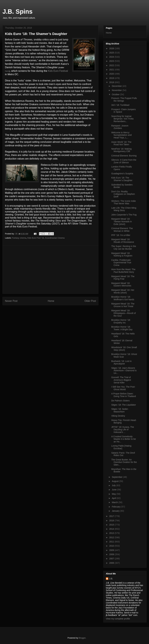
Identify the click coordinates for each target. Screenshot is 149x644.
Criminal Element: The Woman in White (122, 230)
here (7, 71)
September (117, 477)
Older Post (90, 301)
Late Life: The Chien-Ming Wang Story (124, 209)
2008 (112, 554)
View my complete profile (118, 619)
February (116, 507)
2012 (112, 537)
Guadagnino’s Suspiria (122, 174)
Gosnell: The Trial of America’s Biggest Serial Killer (121, 380)
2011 (112, 542)
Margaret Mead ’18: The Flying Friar (123, 278)
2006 (112, 563)
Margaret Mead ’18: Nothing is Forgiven (122, 255)
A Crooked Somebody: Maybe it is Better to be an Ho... (124, 439)
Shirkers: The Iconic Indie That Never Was (124, 202)
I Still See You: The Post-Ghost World (123, 388)
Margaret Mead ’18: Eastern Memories (121, 284)
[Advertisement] (50, 269)
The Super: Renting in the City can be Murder (124, 248)
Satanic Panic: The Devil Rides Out (123, 454)
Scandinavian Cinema (55, 238)
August (115, 481)
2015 (112, 525)
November (117, 90)
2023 (112, 61)
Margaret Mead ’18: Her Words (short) (123, 291)
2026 (112, 48)
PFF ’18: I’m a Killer (121, 235)
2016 (112, 521)
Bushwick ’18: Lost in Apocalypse (121, 362)
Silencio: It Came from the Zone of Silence (124, 161)
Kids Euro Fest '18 (36, 238)
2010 (112, 546)
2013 (112, 533)
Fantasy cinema (19, 238)
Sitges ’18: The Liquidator (124, 405)
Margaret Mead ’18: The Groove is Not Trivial (123, 305)
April (114, 498)
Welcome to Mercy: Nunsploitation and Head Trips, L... (121, 135)
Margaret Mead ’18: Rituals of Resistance (123, 241)
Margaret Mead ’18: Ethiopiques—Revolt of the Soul (123, 313)
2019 (112, 78)
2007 (112, 559)
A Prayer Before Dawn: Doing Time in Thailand (124, 395)
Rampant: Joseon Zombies (120, 127)
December (117, 86)
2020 (112, 74)
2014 (112, 529)
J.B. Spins (17, 11)
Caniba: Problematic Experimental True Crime (121, 263)
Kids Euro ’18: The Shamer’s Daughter (122, 179)
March (115, 502)
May (114, 494)
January (116, 511)
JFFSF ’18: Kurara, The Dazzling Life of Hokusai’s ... (123, 430)
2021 (112, 70)
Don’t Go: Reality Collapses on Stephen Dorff (123, 194)
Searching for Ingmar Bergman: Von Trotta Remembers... (122, 119)
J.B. (111, 579)
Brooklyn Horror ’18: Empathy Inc (121, 321)
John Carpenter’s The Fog (124, 215)
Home (51, 301)
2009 (112, 550)
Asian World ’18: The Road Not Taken (121, 143)
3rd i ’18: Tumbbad (120, 105)
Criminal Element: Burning (124, 156)
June (114, 490)
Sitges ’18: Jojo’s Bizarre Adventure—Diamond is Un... (124, 371)
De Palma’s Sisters (120, 401)
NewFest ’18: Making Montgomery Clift (121, 150)
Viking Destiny (118, 416)
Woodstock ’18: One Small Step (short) (124, 349)
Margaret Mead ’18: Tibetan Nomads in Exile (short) (122, 222)
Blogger (82, 638)
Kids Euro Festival (58, 71)
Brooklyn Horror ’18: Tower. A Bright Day (122, 328)
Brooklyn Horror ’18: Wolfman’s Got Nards (123, 298)
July (114, 485)
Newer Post (11, 301)
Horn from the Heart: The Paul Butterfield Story (123, 271)
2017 (112, 516)
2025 (112, 53)
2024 (112, 57)
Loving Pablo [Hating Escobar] (121, 447)
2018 (112, 82)
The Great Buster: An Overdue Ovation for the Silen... (124, 462)
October (116, 94)
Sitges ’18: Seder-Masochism (120, 410)
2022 (112, 65)
